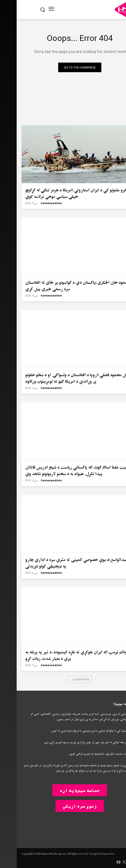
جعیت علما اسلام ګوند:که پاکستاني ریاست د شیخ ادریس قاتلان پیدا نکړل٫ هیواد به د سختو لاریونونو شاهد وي (61, 471)
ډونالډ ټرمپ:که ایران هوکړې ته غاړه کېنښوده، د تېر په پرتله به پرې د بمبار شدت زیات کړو (60, 656)
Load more (64, 679)
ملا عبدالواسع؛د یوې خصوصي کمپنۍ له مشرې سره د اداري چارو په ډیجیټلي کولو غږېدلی (62, 563)
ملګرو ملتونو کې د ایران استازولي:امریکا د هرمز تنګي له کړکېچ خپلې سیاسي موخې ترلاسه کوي (61, 193)
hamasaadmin (35, 203)
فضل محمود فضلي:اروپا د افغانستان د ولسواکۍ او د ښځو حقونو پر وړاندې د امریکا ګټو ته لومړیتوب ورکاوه (61, 378)
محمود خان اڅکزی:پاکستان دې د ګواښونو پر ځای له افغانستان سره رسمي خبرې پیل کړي (61, 286)
